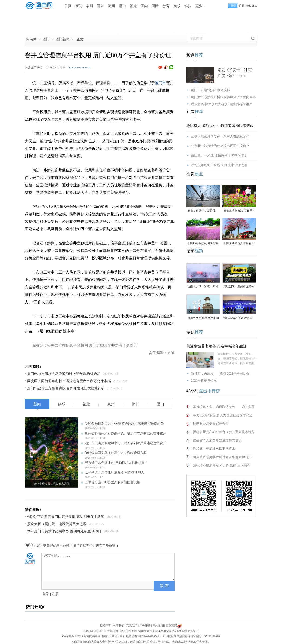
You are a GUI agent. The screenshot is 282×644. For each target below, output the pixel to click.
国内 (144, 6)
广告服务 (145, 626)
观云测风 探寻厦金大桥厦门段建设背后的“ (221, 104)
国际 (155, 6)
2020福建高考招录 (204, 381)
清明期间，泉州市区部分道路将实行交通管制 (239, 287)
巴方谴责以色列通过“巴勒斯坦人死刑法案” (115, 463)
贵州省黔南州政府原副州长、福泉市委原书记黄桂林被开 (125, 433)
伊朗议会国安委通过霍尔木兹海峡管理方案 (116, 453)
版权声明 (106, 626)
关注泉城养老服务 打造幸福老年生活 (216, 346)
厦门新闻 (62, 39)
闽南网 (31, 39)
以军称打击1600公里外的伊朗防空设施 (112, 482)
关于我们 (119, 626)
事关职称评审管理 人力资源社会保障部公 (223, 415)
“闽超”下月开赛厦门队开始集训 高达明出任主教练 (66, 517)
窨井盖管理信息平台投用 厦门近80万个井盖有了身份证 (76, 546)
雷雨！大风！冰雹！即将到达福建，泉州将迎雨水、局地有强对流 (203, 287)
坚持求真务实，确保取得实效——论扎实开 (224, 407)
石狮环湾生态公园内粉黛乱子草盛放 (203, 244)
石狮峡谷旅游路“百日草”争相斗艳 (239, 211)
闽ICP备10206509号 (150, 636)
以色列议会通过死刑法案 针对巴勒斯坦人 (115, 472)
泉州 (90, 6)
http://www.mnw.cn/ (80, 67)
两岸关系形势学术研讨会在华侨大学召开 (222, 457)
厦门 (122, 6)
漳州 (111, 6)
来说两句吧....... (108, 567)
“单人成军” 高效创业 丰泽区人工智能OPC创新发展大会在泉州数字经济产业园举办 (239, 318)
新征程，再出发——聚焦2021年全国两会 (220, 374)
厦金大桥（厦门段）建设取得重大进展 (57, 524)
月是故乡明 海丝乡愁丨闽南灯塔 (203, 318)
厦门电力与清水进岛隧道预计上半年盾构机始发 (64, 374)
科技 (188, 6)
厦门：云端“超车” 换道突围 (211, 90)
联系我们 (132, 626)
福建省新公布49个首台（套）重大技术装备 (224, 432)
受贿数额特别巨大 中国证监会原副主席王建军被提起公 (124, 424)
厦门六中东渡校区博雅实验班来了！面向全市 (223, 97)
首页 (68, 6)
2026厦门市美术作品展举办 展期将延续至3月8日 (64, 531)
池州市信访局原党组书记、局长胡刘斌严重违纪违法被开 (125, 443)
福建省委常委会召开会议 (211, 424)
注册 (242, 6)
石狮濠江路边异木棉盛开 (239, 243)
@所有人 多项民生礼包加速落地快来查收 (220, 126)
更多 (199, 6)
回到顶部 (171, 626)
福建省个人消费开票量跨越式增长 (217, 440)
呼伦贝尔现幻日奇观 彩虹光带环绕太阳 (219, 165)
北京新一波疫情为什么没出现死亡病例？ (220, 146)
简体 (248, 6)
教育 (166, 6)
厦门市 (161, 83)
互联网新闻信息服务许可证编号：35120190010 (191, 636)
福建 (133, 6)
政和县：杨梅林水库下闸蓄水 (214, 449)
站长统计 (193, 631)
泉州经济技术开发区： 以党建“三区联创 (222, 465)
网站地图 (158, 626)
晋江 (101, 6)
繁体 (254, 6)
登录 (46, 594)
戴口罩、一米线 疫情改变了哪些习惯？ (219, 155)
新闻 (79, 6)
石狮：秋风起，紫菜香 (201, 211)
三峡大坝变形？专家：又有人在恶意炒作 (220, 136)
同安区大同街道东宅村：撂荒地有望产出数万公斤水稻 (69, 381)
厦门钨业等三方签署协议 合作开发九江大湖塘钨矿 (66, 388)
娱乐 (177, 6)
